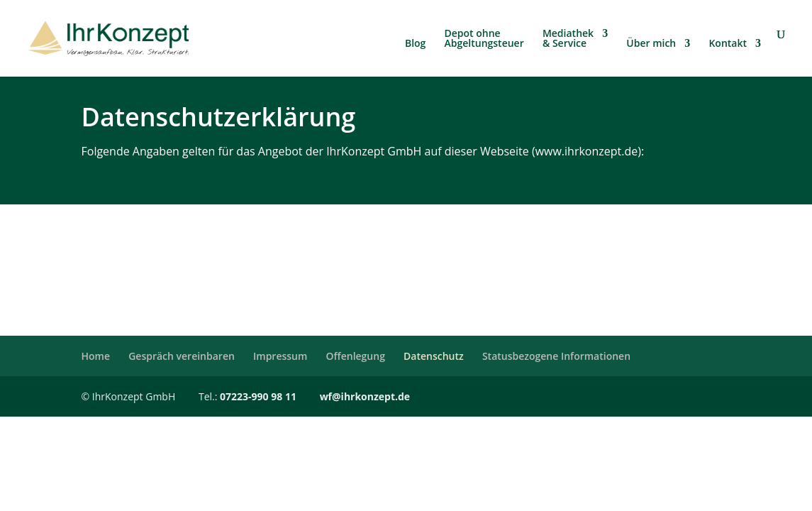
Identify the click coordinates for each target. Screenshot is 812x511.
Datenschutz (434, 356)
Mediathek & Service (568, 39)
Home (96, 356)
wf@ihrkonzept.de (365, 396)
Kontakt (728, 44)
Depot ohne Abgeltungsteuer (484, 39)
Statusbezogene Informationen (556, 356)
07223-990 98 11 (258, 396)
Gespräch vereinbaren (182, 356)
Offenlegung (356, 356)
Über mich (651, 44)
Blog (415, 44)
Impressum (280, 356)
